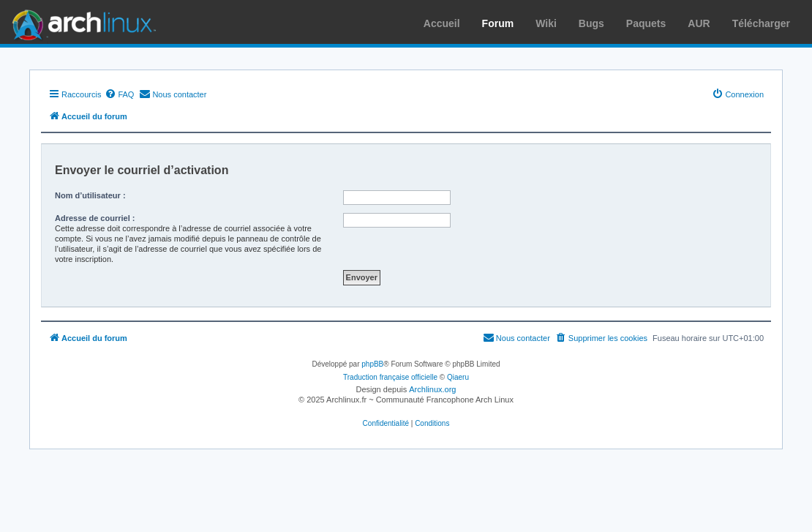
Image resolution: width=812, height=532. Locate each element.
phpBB (372, 364)
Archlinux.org (432, 389)
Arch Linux (80, 22)
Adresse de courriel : (95, 218)
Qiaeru (458, 377)
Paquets (646, 23)
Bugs (591, 23)
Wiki (546, 23)
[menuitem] (119, 94)
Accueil (442, 23)
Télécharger (761, 23)
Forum (498, 23)
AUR (699, 23)
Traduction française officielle (390, 377)
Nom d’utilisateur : (90, 195)
